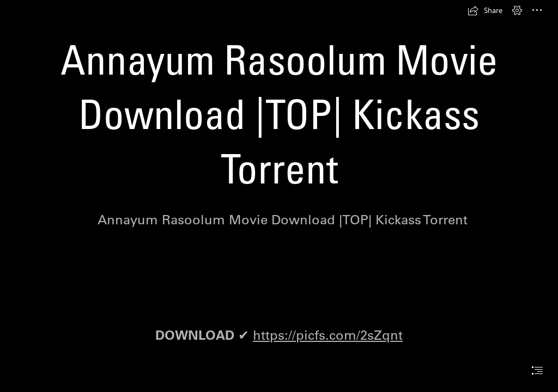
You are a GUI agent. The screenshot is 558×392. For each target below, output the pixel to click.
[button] (485, 10)
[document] (279, 196)
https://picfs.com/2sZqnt (328, 335)
